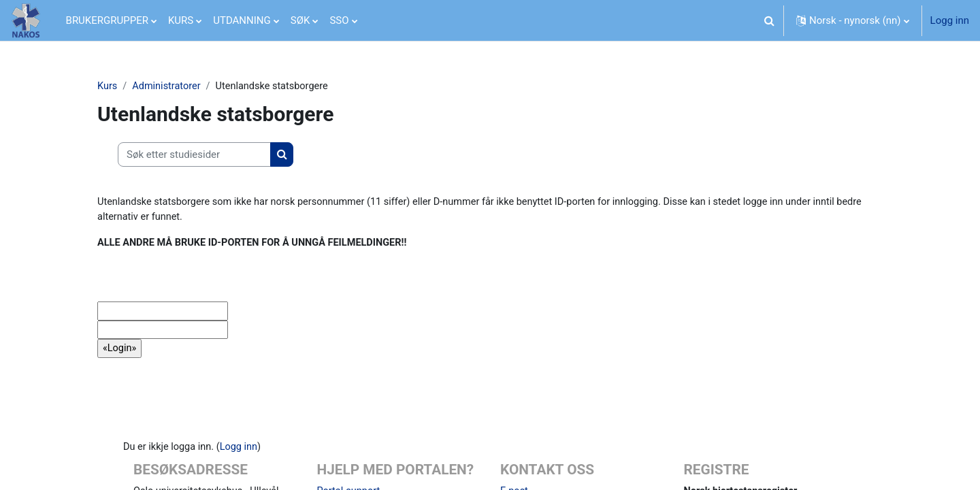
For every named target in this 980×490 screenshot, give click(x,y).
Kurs (108, 86)
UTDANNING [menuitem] (242, 20)
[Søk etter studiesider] (194, 156)
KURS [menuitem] (181, 20)
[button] (769, 20)
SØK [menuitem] (300, 20)
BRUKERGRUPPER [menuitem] (107, 20)
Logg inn (950, 20)
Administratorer (169, 86)
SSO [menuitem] (339, 20)
